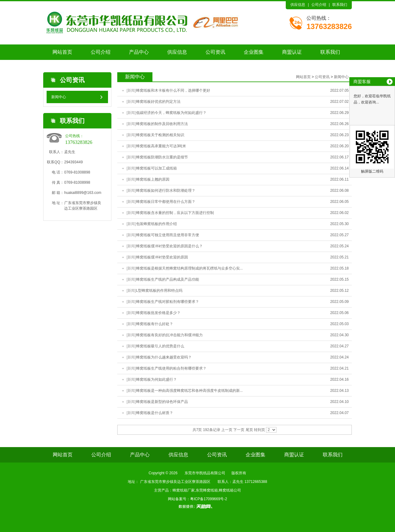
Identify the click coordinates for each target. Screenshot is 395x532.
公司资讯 (215, 52)
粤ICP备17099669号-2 (209, 499)
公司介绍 (319, 5)
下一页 (239, 430)
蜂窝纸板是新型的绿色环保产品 (162, 402)
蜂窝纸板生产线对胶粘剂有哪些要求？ (168, 302)
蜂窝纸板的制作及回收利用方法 (162, 124)
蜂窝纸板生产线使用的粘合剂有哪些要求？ (171, 368)
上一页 (227, 430)
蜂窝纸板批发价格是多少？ (158, 313)
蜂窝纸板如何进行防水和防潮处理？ (166, 191)
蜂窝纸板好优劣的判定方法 (158, 102)
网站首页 (62, 52)
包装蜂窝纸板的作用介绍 (156, 224)
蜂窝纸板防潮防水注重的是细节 (162, 157)
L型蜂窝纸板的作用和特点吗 (159, 291)
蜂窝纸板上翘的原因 (153, 179)
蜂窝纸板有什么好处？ (155, 324)
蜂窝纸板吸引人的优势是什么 (160, 346)
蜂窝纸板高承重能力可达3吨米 (161, 146)
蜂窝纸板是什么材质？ (155, 413)
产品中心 (139, 52)
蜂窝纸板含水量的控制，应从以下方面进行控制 (175, 213)
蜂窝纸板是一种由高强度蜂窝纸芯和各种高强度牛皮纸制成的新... (189, 391)
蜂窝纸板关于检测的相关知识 (160, 135)
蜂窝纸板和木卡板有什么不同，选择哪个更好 (173, 90)
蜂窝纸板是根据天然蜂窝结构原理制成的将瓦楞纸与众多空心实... (189, 268)
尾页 (249, 430)
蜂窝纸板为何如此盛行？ (156, 379)
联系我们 (340, 5)
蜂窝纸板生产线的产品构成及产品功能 (168, 279)
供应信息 (298, 5)
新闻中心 (59, 97)
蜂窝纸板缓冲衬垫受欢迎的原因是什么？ (169, 246)
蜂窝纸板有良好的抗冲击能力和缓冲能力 (169, 335)
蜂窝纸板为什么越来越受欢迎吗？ (164, 357)
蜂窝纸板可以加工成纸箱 (156, 168)
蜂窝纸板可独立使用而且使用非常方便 (168, 235)
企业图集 (254, 52)
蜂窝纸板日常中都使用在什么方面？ (166, 202)
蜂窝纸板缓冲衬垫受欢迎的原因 (162, 257)
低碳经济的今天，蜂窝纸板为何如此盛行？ (171, 113)
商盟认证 (292, 52)
